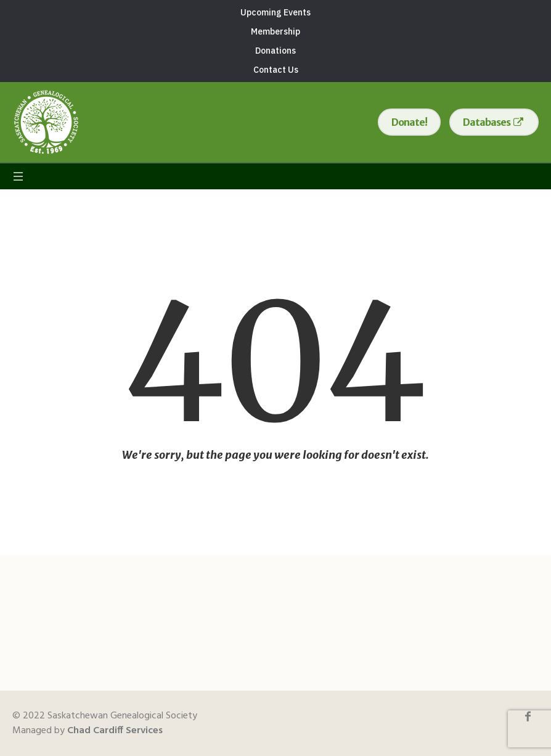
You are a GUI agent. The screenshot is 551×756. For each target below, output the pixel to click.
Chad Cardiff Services (115, 731)
